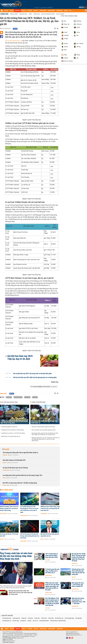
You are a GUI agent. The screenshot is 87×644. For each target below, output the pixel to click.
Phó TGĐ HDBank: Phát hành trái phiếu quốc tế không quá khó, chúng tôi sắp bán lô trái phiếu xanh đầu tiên (52, 602)
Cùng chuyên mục (39, 402)
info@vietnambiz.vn (11, 641)
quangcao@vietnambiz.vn (76, 635)
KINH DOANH (59, 11)
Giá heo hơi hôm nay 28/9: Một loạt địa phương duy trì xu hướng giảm (35, 378)
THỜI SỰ (6, 11)
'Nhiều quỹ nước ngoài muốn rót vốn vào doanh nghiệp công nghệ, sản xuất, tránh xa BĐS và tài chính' (52, 586)
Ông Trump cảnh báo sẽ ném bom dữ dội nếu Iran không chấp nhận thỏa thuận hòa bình (16, 556)
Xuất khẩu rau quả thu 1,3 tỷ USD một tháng (13, 433)
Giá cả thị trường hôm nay (14, 41)
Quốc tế (42, 539)
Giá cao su (35, 621)
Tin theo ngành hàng (69, 16)
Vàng (30, 14)
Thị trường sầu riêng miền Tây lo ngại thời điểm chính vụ (44, 422)
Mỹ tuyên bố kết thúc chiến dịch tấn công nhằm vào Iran (50, 535)
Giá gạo (29, 621)
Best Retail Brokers (44, 621)
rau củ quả (9, 397)
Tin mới (6, 449)
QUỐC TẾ (24, 11)
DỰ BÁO (12, 11)
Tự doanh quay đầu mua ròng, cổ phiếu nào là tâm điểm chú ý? (52, 571)
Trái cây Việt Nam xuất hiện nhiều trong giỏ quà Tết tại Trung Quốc (14, 422)
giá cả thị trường (18, 397)
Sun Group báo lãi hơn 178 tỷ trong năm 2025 (9, 535)
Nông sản (37, 14)
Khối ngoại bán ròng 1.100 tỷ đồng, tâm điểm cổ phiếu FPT (78, 585)
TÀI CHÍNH (30, 11)
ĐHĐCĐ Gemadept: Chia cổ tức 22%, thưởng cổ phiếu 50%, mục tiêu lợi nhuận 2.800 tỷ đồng (9, 508)
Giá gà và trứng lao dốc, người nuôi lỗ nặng (43, 427)
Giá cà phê (51, 618)
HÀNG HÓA (17, 11)
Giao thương (60, 14)
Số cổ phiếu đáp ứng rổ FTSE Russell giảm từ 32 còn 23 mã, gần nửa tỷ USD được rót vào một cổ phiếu (29, 509)
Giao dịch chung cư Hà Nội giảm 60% (14, 460)
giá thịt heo (27, 397)
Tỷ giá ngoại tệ (16, 618)
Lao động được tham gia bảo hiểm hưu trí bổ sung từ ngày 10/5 (22, 475)
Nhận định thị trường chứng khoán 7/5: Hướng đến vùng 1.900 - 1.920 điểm (79, 601)
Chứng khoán (6, 470)
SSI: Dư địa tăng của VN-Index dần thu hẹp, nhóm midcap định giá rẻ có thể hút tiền (30, 536)
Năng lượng (14, 14)
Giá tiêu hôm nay (59, 618)
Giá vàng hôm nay (7, 618)
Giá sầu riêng (16, 621)
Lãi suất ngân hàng (69, 618)
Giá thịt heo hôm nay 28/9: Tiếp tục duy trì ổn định (20, 357)
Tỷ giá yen (30, 618)
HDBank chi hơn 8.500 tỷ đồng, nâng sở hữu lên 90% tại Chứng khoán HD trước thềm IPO (50, 508)
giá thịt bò (35, 397)
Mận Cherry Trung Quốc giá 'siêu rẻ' (11, 436)
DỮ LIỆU (66, 11)
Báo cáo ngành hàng (48, 14)
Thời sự (4, 478)
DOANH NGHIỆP (51, 11)
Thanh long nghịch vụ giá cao (9, 427)
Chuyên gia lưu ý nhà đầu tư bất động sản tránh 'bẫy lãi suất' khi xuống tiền (78, 572)
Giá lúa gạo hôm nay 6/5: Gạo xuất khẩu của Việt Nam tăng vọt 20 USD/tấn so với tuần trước (45, 434)
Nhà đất (5, 463)
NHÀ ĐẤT (36, 11)
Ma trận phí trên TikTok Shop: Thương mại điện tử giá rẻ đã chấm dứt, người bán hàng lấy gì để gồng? (79, 557)
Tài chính (47, 560)
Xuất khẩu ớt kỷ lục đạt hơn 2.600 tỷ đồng (12, 430)
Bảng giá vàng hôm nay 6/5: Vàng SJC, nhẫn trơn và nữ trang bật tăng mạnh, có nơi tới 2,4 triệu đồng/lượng (46, 439)
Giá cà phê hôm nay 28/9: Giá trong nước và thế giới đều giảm (32, 374)
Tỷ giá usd (24, 618)
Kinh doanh (75, 563)
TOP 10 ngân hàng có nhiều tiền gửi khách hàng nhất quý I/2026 (52, 556)
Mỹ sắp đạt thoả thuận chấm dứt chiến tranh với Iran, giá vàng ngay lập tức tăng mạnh (20, 592)
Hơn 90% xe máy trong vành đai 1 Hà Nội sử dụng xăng (20, 483)
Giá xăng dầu (79, 618)
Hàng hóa (5, 14)
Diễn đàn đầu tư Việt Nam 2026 (58, 621)
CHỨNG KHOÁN (43, 11)
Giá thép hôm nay (7, 621)
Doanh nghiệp (3, 514)
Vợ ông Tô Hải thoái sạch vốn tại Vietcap (15, 468)
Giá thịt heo (23, 621)
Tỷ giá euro (37, 618)
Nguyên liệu (23, 14)
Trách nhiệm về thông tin (8, 642)
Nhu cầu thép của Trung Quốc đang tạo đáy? (44, 430)
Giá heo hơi (44, 618)
